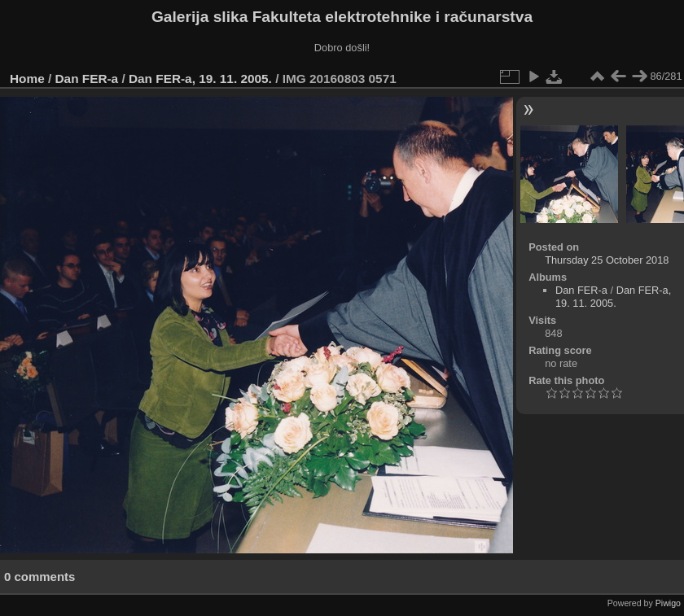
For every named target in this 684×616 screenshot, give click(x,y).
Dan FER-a (87, 79)
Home (27, 79)
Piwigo (668, 603)
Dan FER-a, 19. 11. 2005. (200, 79)
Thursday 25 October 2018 (607, 260)
